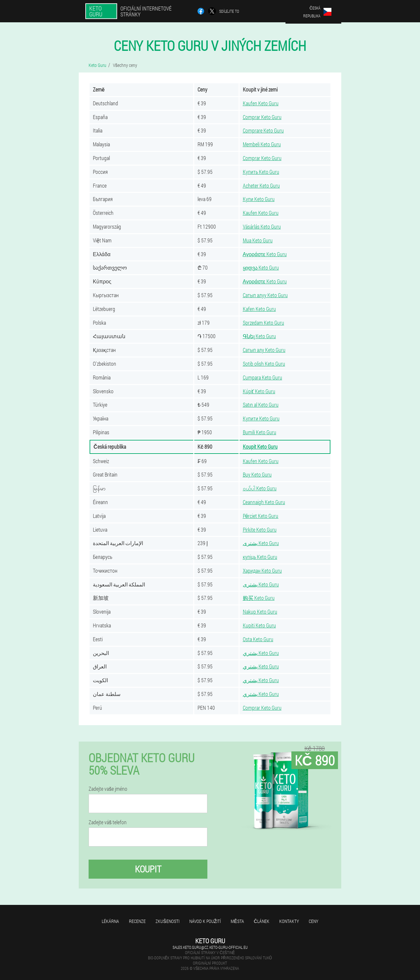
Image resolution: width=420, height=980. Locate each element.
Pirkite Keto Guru (260, 530)
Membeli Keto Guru (262, 144)
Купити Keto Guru (261, 418)
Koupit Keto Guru (260, 447)
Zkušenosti (167, 921)
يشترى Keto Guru (261, 543)
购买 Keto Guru (259, 598)
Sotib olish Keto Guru (264, 364)
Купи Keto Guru (259, 199)
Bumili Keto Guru (260, 432)
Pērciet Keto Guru (261, 516)
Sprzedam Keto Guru (263, 323)
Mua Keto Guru (258, 240)
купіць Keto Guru (260, 557)
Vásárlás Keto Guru (262, 226)
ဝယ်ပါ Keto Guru (260, 488)
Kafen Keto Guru (259, 309)
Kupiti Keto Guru (259, 625)
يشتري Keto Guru (261, 653)
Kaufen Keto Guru (261, 103)
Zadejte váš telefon (108, 822)
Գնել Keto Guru (259, 336)
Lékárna (110, 921)
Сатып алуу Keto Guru (265, 295)
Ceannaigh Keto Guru (264, 502)
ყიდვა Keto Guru (261, 267)
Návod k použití (205, 921)
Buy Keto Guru (257, 474)
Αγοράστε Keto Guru (265, 254)
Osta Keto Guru (258, 639)
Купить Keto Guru (261, 172)
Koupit (148, 869)
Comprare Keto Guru (263, 130)
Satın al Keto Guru (261, 405)
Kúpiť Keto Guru (259, 391)
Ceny (314, 921)
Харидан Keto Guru (262, 571)
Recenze (137, 921)
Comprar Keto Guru (262, 117)
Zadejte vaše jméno (108, 789)
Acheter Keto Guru (261, 185)
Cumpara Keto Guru (262, 377)
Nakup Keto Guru (260, 612)
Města (237, 921)
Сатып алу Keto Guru (264, 350)
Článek (262, 921)
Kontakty (289, 921)
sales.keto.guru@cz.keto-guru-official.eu (210, 947)
